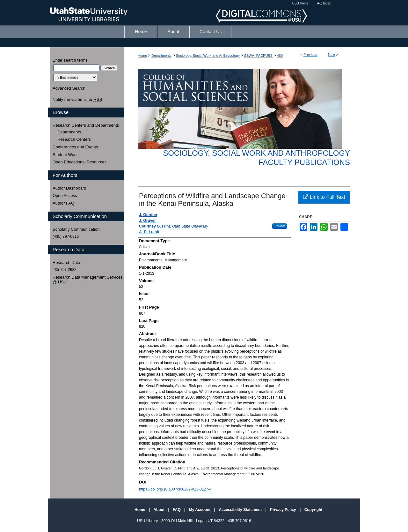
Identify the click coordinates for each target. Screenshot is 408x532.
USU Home (300, 3)
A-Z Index (324, 3)
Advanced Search (69, 88)
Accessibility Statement (241, 510)
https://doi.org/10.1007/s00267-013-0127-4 (175, 489)
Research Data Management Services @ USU (88, 280)
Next (332, 55)
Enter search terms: (71, 60)
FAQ (177, 510)
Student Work (65, 155)
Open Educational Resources (80, 162)
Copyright (313, 510)
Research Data (66, 262)
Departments (161, 56)
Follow (280, 226)
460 (280, 56)
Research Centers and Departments (86, 125)
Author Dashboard (69, 188)
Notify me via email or (77, 100)
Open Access (65, 195)
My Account (200, 510)
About (159, 510)
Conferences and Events (75, 147)
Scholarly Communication (76, 229)
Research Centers (74, 139)
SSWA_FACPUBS (258, 56)
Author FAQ (63, 203)
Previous (310, 55)
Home (142, 56)
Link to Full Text (324, 197)
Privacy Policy (284, 510)
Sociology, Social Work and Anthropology (208, 56)
